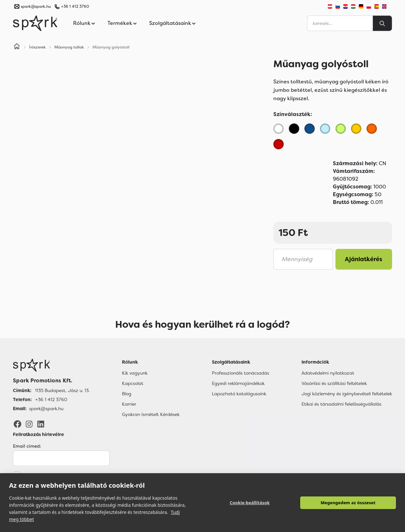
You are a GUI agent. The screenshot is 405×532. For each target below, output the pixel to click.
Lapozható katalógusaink (239, 394)
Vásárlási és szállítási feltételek (334, 383)
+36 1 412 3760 (75, 6)
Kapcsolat (133, 383)
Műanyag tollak (69, 47)
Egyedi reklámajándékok (238, 383)
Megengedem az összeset (348, 503)
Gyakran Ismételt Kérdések (151, 414)
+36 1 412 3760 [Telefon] (51, 399)
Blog (127, 394)
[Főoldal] (51, 365)
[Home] (17, 47)
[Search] (382, 23)
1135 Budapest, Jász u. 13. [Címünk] (62, 390)
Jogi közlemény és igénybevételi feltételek (347, 394)
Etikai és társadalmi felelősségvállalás (341, 404)
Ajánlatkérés (364, 259)
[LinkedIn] (41, 424)
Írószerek (38, 47)
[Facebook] (17, 424)
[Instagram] (29, 424)
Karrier (129, 404)
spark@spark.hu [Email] (46, 409)
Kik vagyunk (135, 373)
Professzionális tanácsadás (241, 373)
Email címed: (27, 446)
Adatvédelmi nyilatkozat (328, 373)
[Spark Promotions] (35, 23)
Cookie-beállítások (250, 503)
